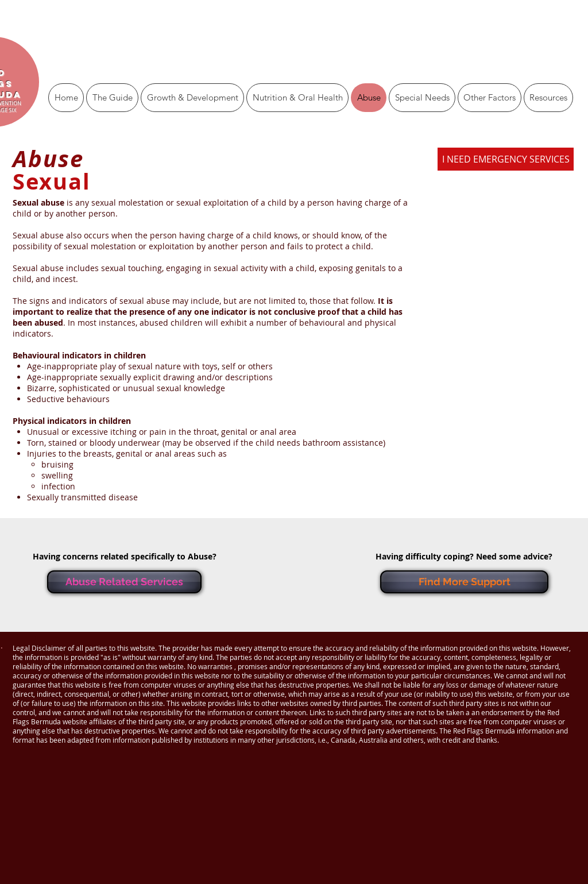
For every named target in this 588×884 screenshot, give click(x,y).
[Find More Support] (464, 582)
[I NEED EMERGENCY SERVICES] (506, 159)
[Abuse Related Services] (124, 582)
